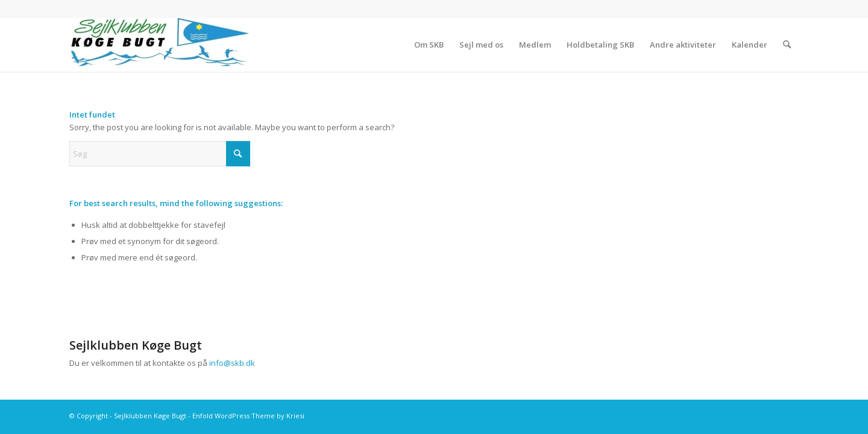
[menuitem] (429, 45)
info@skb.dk (232, 363)
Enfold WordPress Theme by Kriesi (248, 416)
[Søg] (787, 45)
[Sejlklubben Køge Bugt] (160, 45)
